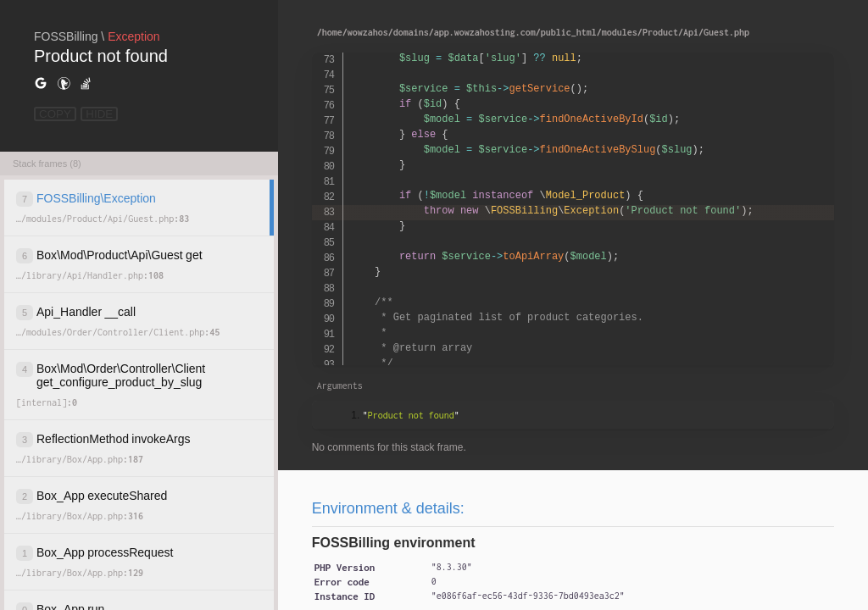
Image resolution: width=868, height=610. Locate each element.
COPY (55, 114)
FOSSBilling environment (394, 543)
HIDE (99, 114)
